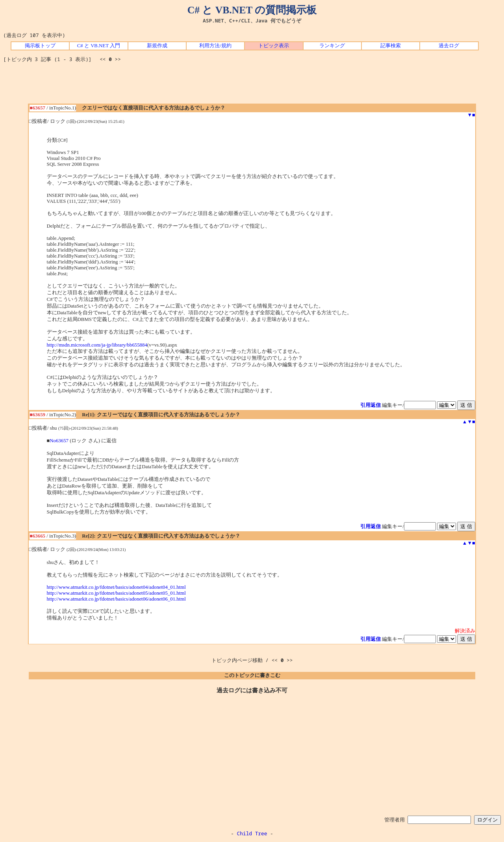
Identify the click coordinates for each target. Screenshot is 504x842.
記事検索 (391, 46)
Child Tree (252, 833)
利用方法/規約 (215, 46)
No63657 (59, 441)
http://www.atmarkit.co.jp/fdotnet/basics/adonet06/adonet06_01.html (116, 599)
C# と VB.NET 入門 (99, 46)
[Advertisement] (252, 86)
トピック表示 (274, 46)
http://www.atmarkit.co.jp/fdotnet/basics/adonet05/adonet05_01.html (116, 593)
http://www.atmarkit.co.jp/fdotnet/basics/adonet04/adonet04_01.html (116, 587)
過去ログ (449, 46)
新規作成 (157, 46)
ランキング (332, 46)
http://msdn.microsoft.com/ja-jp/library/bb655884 (97, 345)
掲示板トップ (40, 46)
